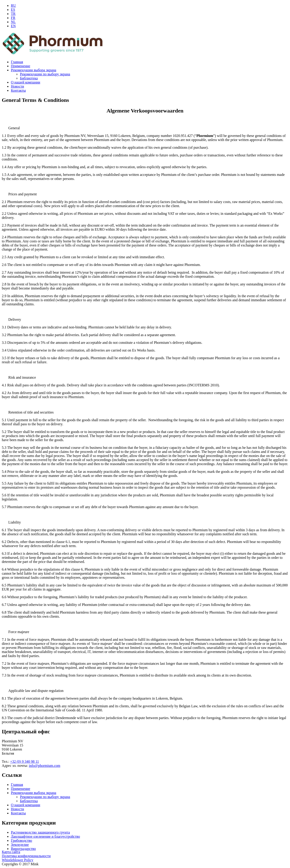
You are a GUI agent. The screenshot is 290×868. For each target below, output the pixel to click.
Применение (21, 66)
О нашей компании (25, 82)
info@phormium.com (45, 766)
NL (13, 22)
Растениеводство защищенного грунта (40, 832)
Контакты (18, 90)
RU (13, 6)
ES (13, 10)
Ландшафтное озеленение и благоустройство (45, 836)
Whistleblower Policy (18, 860)
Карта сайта (11, 852)
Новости (17, 86)
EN (13, 26)
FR (13, 18)
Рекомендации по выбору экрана (45, 74)
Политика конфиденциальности (26, 856)
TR (13, 14)
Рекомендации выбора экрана (34, 70)
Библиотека (29, 78)
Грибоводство (22, 841)
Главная (17, 62)
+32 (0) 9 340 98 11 (25, 762)
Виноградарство (23, 849)
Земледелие (20, 845)
